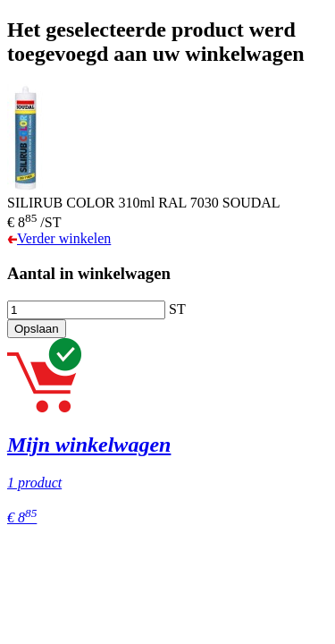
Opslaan (37, 329)
